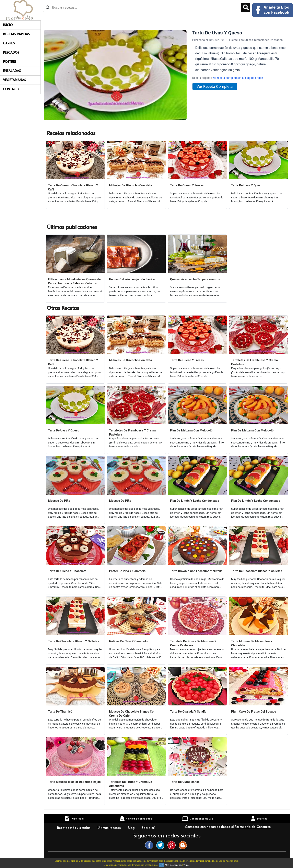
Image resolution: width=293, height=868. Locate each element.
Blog (132, 828)
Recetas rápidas (16, 34)
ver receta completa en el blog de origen (238, 78)
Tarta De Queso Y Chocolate (67, 571)
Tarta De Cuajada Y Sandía (188, 712)
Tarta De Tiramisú (60, 712)
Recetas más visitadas (74, 828)
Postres (10, 62)
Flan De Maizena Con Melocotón (192, 430)
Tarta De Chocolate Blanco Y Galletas (257, 571)
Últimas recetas (110, 828)
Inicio (8, 25)
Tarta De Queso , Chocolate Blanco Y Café (73, 187)
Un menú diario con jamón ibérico (132, 279)
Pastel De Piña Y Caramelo (127, 571)
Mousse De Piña (59, 501)
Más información (173, 865)
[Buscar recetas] (142, 7)
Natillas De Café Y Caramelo (128, 641)
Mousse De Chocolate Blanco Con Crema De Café (132, 714)
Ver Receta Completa (215, 86)
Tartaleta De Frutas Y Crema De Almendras (131, 784)
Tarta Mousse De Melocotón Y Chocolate (252, 643)
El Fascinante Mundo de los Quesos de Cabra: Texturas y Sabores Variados (74, 281)
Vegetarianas (14, 80)
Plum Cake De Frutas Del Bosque (254, 712)
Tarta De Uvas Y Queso (247, 185)
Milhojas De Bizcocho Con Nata (131, 185)
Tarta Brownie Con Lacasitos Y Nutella (196, 571)
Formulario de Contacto (253, 827)
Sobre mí (149, 828)
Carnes (9, 43)
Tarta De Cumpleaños (185, 782)
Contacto (12, 89)
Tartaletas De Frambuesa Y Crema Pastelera (254, 362)
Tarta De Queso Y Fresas (187, 185)
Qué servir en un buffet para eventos (195, 279)
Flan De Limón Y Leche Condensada (195, 501)
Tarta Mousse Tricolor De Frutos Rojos (74, 782)
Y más (186, 865)
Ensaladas (12, 71)
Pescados (11, 53)
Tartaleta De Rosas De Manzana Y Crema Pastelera (193, 643)
